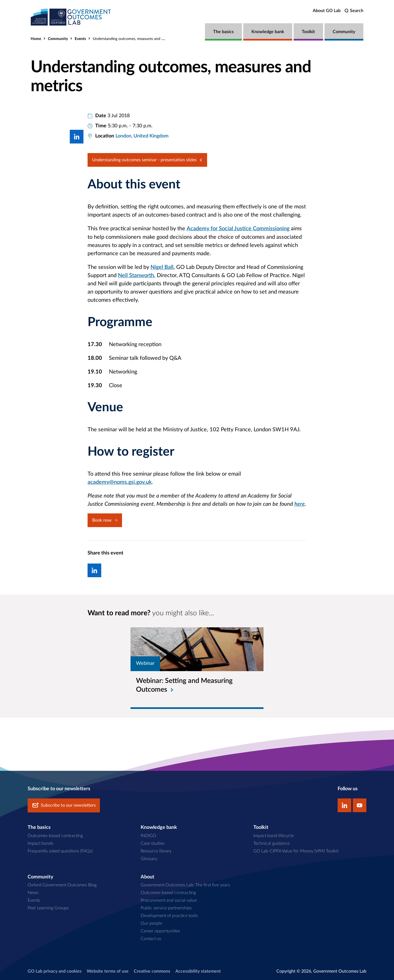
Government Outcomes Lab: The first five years (185, 885)
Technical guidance (271, 843)
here (300, 504)
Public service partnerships (166, 908)
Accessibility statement (198, 971)
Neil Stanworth (136, 275)
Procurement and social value (169, 900)
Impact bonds (40, 843)
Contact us (151, 938)
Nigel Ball (162, 267)
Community (344, 32)
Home (36, 39)
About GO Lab (327, 11)
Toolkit (308, 32)
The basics (223, 32)
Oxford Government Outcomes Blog (62, 885)
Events (80, 39)
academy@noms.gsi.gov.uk (120, 482)
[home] (72, 17)
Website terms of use (108, 971)
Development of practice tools (169, 915)
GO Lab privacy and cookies (55, 971)
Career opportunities (160, 930)
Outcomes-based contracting (55, 835)
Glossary (149, 858)
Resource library (156, 850)
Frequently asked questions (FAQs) (60, 850)
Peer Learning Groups (48, 908)
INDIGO (148, 835)
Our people (151, 923)
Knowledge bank (268, 32)
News (33, 892)
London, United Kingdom (142, 136)
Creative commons (152, 971)
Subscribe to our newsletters (64, 805)
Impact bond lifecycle (274, 835)
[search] (354, 11)
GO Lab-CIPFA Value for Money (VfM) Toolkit (296, 850)
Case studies (153, 843)
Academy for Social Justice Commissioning (238, 229)
